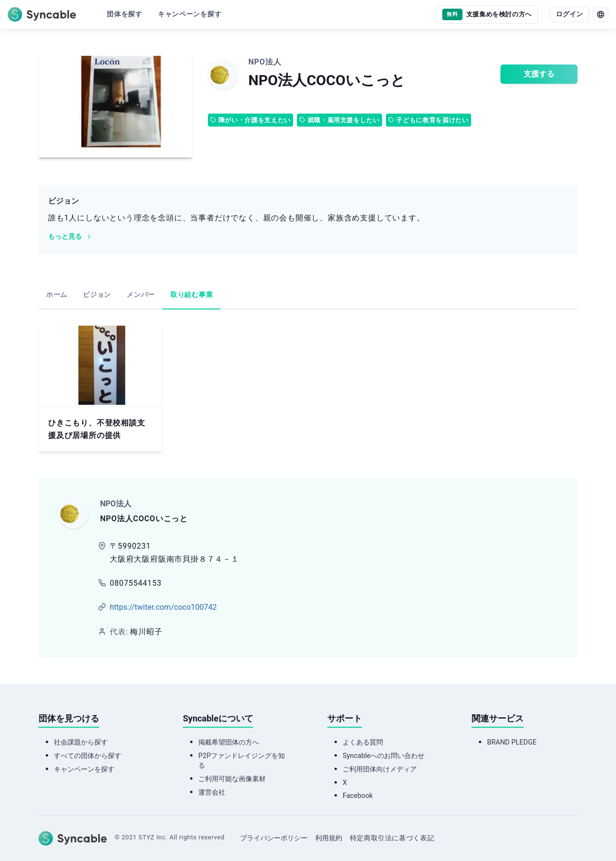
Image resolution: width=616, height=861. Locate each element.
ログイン (569, 14)
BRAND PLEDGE (512, 742)
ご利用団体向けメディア (380, 769)
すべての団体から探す (88, 756)
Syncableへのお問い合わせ (384, 756)
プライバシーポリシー (274, 838)
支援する (539, 74)
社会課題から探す (81, 742)
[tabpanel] (308, 388)
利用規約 (329, 838)
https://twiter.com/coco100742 (163, 607)
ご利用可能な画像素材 (232, 779)
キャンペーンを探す (84, 769)
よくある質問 (363, 742)
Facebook (358, 796)
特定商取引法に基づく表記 (392, 838)
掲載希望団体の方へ (229, 742)
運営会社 (212, 792)
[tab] (57, 296)
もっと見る (70, 237)
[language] (601, 14)
